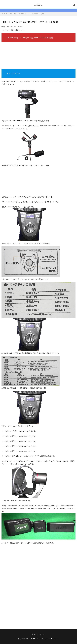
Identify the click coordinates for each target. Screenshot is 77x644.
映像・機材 (13, 14)
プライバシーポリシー (38, 634)
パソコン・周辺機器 (17, 27)
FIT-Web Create (36, 639)
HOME (5, 14)
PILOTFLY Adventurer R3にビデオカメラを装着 (32, 14)
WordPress (55, 639)
